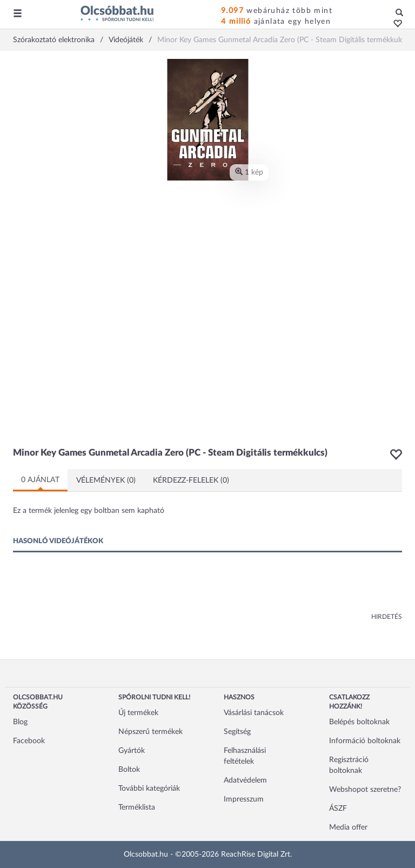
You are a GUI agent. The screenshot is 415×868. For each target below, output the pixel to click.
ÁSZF (338, 809)
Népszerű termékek (150, 732)
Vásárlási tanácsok (254, 713)
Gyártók (132, 751)
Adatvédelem (245, 780)
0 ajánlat (40, 480)
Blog (20, 722)
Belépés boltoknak (359, 722)
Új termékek (138, 713)
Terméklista (137, 807)
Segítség (237, 732)
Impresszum (244, 799)
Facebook (29, 741)
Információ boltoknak (365, 741)
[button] (395, 24)
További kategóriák (149, 789)
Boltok (129, 770)
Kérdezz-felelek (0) (191, 480)
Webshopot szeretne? (365, 790)
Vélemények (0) (106, 480)
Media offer (348, 827)
